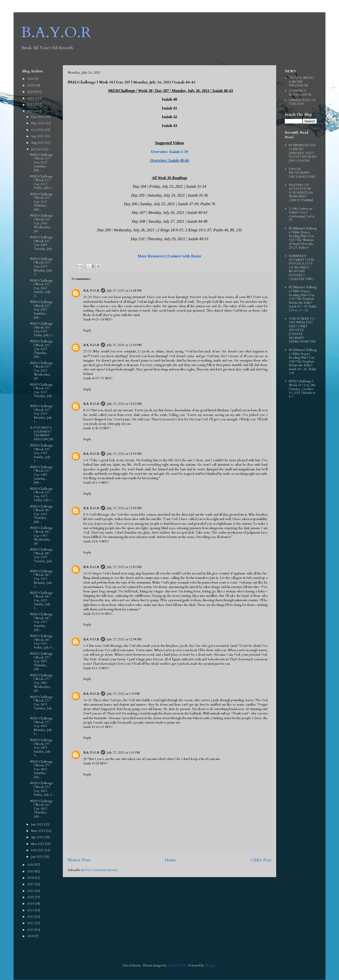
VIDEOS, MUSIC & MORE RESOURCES (302, 82)
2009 (31, 936)
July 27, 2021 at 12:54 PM (124, 454)
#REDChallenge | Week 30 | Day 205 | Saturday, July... (42, 310)
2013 (31, 910)
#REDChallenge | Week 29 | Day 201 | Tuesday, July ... (42, 392)
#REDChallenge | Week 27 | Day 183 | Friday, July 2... (42, 789)
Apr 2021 (38, 837)
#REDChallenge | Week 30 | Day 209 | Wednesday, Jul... (42, 223)
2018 (31, 878)
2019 (31, 871)
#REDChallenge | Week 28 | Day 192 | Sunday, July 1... (42, 601)
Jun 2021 (38, 824)
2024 (31, 92)
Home (170, 860)
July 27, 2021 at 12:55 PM (124, 508)
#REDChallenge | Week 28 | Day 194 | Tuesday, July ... (42, 557)
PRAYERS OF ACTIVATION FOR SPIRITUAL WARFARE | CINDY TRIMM (301, 193)
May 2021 (38, 831)
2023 (31, 98)
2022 (31, 105)
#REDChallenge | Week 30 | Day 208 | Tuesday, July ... (42, 245)
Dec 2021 (38, 117)
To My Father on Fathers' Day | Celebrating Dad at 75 (302, 214)
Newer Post (79, 860)
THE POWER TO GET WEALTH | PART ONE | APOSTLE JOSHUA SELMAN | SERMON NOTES (302, 330)
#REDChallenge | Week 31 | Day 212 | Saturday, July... (42, 162)
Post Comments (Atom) (101, 870)
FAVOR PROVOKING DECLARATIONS (302, 173)
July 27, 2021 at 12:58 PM (124, 639)
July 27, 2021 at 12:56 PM (124, 567)
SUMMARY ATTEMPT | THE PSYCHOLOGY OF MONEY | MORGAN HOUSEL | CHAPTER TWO (301, 268)
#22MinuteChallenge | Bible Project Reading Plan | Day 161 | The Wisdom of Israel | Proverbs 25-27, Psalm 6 (303, 238)
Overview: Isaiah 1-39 (169, 152)
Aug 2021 (38, 143)
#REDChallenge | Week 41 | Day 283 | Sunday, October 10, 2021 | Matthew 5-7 (302, 389)
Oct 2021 (38, 130)
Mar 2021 (38, 844)
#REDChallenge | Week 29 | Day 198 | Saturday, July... (42, 475)
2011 (31, 923)
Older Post (261, 860)
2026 (31, 79)
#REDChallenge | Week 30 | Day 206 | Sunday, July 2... (42, 288)
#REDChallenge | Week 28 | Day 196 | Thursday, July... (42, 514)
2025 (31, 85)
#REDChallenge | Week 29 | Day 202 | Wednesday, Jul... (42, 371)
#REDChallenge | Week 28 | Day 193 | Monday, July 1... (42, 579)
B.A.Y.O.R (56, 33)
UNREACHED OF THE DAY (302, 102)
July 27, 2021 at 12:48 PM (124, 291)
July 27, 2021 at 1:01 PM (123, 753)
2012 (31, 917)
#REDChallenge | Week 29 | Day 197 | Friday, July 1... (42, 495)
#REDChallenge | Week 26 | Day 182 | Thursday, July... (42, 809)
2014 (31, 904)
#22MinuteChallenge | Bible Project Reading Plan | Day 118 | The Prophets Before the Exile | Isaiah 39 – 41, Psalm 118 (303, 362)
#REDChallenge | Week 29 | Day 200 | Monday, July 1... (42, 414)
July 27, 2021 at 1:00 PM (123, 694)
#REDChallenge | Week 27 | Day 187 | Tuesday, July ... (42, 705)
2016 (31, 891)
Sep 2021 (38, 136)
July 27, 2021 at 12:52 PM (124, 404)
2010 (31, 930)
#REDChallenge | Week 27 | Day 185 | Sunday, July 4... (42, 748)
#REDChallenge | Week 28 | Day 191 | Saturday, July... (42, 622)
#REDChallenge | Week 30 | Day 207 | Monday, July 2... (42, 267)
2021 (31, 111)
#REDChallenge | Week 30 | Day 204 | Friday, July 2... (42, 329)
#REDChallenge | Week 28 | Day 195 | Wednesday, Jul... (42, 536)
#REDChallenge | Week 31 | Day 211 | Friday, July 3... (42, 182)
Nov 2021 (38, 123)
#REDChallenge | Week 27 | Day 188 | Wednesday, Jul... (42, 683)
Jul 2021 (37, 149)
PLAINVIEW (177, 965)
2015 (31, 897)
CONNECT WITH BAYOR (300, 93)
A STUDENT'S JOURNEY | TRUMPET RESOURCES (42, 434)
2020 (31, 865)
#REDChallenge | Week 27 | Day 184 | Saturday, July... (42, 769)
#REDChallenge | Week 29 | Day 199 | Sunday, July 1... (42, 453)
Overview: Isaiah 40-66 (169, 160)
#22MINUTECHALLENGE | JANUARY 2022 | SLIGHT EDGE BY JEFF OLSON (303, 153)
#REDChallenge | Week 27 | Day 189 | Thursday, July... (42, 661)
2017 (31, 884)
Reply (87, 331)
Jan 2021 (37, 857)
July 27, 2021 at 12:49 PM (124, 345)
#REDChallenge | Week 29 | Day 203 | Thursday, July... (42, 349)
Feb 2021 (38, 850)
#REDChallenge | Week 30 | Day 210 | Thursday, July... (42, 202)
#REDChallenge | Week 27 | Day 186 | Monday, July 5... (42, 726)
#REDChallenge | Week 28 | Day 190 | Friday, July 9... (42, 642)
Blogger (210, 965)
